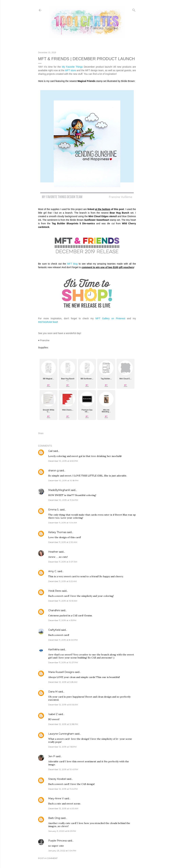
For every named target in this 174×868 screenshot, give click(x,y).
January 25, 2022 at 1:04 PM (62, 851)
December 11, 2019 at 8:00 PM (63, 640)
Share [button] (41, 433)
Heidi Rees (55, 591)
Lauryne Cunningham (61, 734)
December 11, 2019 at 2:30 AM (63, 542)
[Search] (134, 9)
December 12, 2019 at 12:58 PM (63, 724)
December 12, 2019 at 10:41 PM (63, 769)
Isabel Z (53, 714)
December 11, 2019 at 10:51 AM (63, 601)
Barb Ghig (54, 818)
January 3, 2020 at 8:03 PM (62, 831)
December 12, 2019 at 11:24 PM (63, 789)
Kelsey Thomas (57, 532)
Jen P (52, 756)
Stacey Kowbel (57, 779)
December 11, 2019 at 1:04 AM (63, 523)
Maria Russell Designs (61, 672)
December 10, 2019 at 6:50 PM (63, 461)
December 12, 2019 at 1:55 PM (62, 747)
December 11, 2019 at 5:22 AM (62, 581)
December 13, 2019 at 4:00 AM (63, 808)
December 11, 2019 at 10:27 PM (63, 662)
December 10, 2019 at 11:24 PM (63, 500)
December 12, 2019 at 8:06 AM (63, 705)
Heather (53, 552)
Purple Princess (58, 841)
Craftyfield (54, 630)
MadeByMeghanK (59, 490)
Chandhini (54, 610)
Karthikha (54, 649)
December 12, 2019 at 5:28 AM (63, 682)
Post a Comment (48, 858)
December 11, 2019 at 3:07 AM (63, 562)
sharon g (53, 471)
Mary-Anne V (56, 798)
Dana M (53, 692)
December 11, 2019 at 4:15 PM (62, 620)
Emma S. (54, 510)
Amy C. (53, 571)
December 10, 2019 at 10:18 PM (63, 480)
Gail (50, 451)
